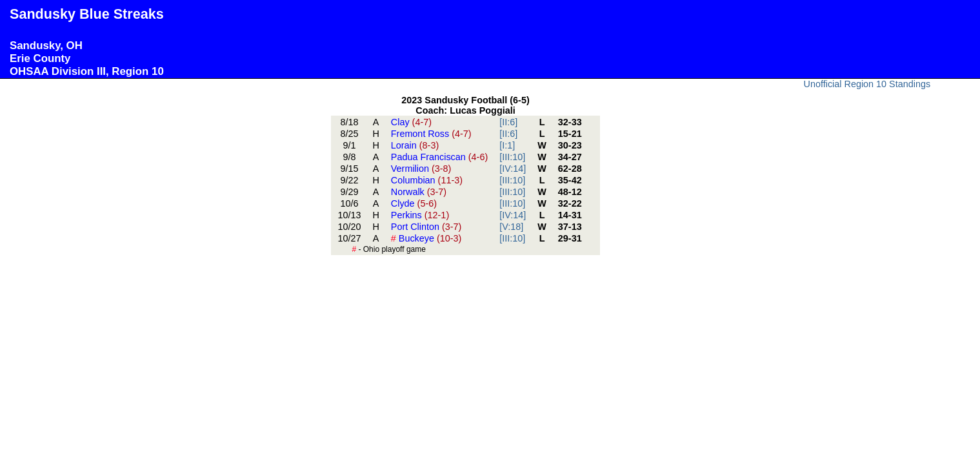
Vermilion (421, 169)
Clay (411, 122)
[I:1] (507, 145)
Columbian (427, 180)
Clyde (414, 203)
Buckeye (426, 238)
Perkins (420, 215)
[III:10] (512, 157)
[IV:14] (513, 169)
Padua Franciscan (439, 157)
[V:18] (511, 227)
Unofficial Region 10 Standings (867, 84)
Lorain (415, 145)
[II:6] (508, 122)
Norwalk (419, 192)
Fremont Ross (431, 134)
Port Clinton (426, 227)
